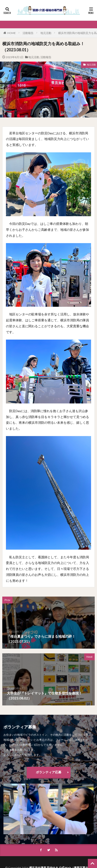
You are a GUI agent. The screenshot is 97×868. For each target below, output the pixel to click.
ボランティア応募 (49, 772)
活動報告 (28, 33)
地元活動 (46, 33)
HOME (12, 33)
